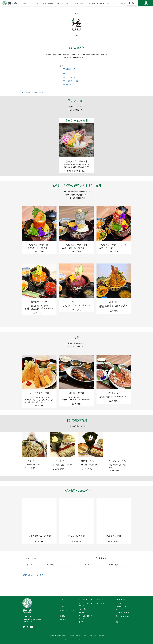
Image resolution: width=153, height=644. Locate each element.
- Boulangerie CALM (122, 612)
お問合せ (101, 636)
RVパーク (100, 600)
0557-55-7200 (28, 621)
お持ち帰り (69, 85)
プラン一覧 (82, 609)
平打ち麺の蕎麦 (70, 77)
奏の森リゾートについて (67, 611)
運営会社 (52, 636)
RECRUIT (63, 619)
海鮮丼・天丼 (69, 69)
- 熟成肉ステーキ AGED (121, 608)
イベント (63, 607)
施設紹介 (63, 616)
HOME (62, 600)
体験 (117, 622)
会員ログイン (83, 622)
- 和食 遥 (118, 603)
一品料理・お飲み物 (72, 81)
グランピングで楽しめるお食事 (85, 604)
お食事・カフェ (121, 600)
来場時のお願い (61, 636)
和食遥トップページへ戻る (33, 92)
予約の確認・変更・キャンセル (85, 617)
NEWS (62, 603)
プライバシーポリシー (90, 636)
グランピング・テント (85, 600)
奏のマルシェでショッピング (123, 617)
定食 (66, 73)
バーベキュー (101, 603)
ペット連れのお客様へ (75, 636)
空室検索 (81, 612)
